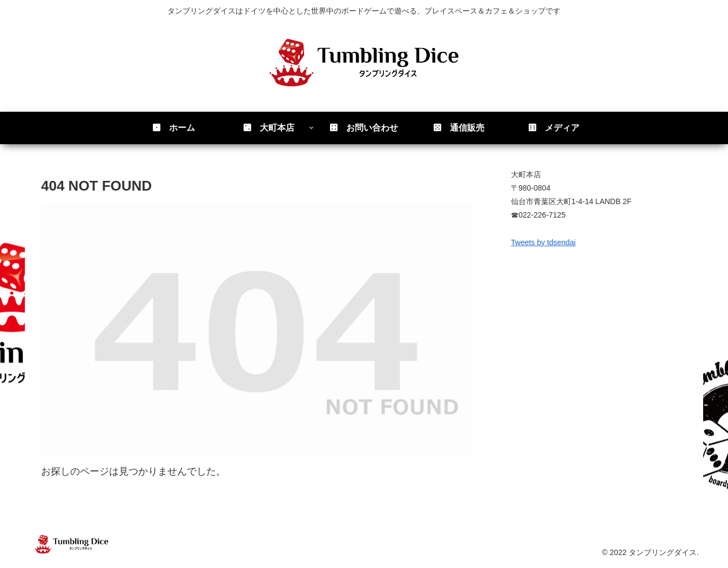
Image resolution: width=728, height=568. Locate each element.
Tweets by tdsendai (543, 242)
